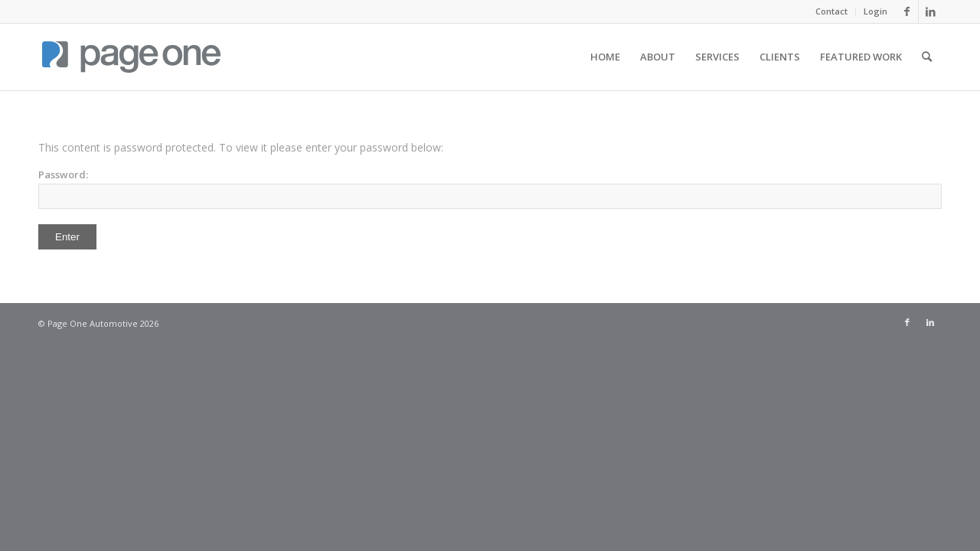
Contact (831, 11)
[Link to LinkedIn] (930, 11)
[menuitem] (832, 11)
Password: (490, 188)
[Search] (927, 57)
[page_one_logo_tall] (131, 57)
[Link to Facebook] (907, 11)
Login (875, 11)
